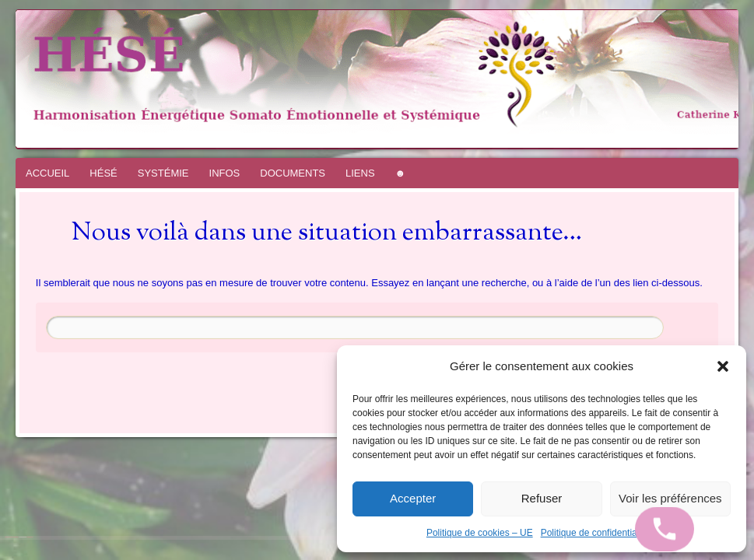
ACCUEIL (47, 173)
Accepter (413, 498)
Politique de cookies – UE (480, 533)
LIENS (360, 173)
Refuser (542, 498)
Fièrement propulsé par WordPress (12, 537)
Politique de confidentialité (595, 533)
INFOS (225, 173)
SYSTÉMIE (163, 173)
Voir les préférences (670, 498)
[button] (723, 366)
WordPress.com (30, 537)
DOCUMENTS (293, 173)
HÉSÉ (103, 173)
